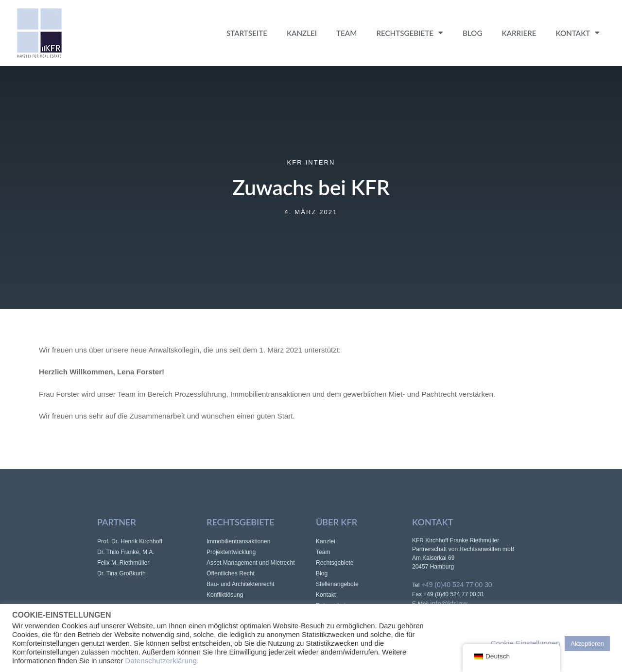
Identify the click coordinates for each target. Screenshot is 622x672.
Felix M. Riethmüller (123, 563)
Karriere (519, 33)
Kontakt (578, 33)
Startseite (247, 33)
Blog (472, 33)
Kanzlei (302, 33)
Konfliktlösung (225, 595)
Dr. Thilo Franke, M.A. (126, 552)
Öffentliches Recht (231, 573)
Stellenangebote (337, 584)
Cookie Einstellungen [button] (526, 643)
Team (346, 33)
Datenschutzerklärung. (162, 661)
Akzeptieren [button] (587, 644)
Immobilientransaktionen (239, 541)
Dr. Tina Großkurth (121, 573)
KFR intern (311, 162)
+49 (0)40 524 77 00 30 (457, 585)
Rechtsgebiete (410, 33)
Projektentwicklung (231, 552)
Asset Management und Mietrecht (251, 563)
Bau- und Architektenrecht (241, 584)
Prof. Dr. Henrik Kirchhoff (130, 541)
